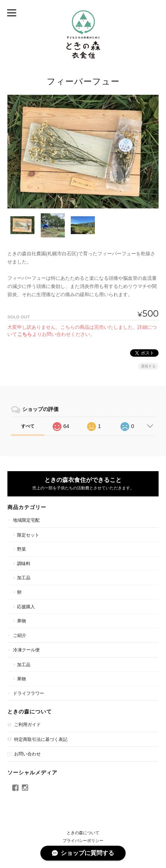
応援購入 (26, 607)
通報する (148, 366)
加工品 (24, 578)
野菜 (21, 549)
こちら (25, 334)
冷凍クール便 (26, 650)
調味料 (24, 563)
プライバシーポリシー (83, 841)
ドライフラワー (29, 693)
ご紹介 (20, 635)
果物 (21, 621)
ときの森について (83, 833)
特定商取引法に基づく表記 (41, 739)
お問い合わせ (27, 754)
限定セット (28, 535)
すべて (28, 426)
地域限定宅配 (26, 520)
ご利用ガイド (27, 724)
